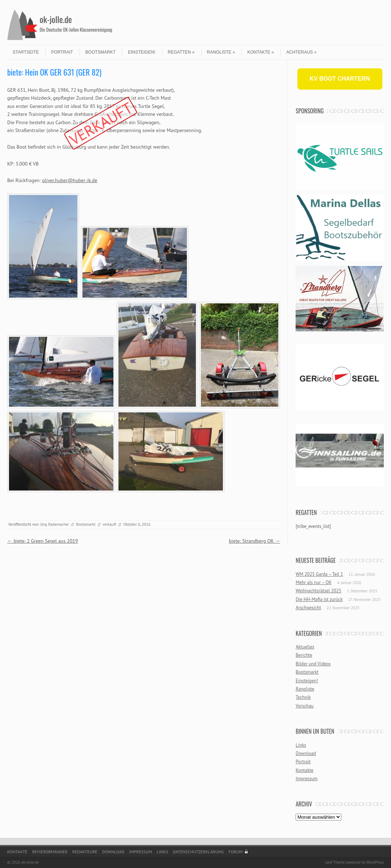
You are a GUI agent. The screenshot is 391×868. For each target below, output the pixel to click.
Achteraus (301, 52)
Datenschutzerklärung (198, 852)
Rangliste (221, 52)
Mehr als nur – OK (314, 582)
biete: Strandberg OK (255, 541)
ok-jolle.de (56, 19)
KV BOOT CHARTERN (340, 79)
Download (306, 753)
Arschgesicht (308, 608)
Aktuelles (305, 647)
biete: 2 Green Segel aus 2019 (42, 541)
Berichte (304, 655)
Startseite (26, 52)
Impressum (307, 779)
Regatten (181, 52)
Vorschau (305, 706)
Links (301, 745)
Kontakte (261, 52)
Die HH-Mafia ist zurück (319, 599)
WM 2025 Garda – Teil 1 (319, 574)
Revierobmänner (50, 852)
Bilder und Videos (313, 664)
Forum (236, 852)
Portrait (62, 52)
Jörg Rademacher (55, 524)
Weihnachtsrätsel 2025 (318, 591)
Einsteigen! (141, 52)
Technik (303, 697)
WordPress (375, 862)
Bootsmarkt (100, 52)
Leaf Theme (335, 862)
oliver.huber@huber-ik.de (70, 180)
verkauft (109, 524)
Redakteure (85, 852)
